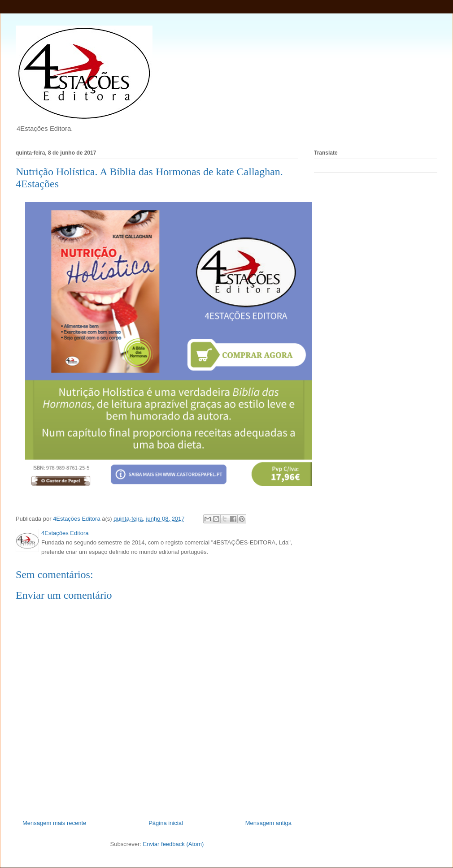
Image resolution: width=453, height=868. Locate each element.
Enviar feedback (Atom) (174, 844)
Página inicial (166, 823)
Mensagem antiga (268, 823)
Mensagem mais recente (54, 823)
